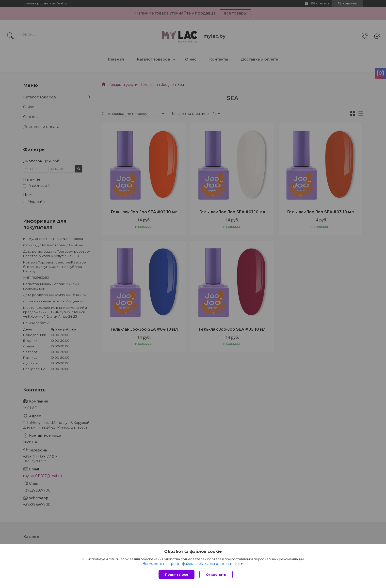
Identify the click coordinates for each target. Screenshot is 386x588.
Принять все (177, 574)
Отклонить (216, 574)
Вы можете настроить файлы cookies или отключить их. (191, 564)
